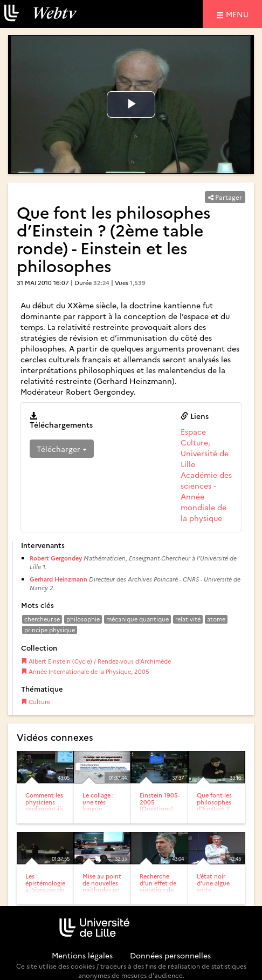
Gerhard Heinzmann (58, 579)
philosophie (83, 619)
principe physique (50, 630)
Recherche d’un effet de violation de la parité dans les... (159, 889)
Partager (225, 197)
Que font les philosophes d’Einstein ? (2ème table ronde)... (214, 808)
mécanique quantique (137, 619)
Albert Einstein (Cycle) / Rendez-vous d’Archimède (96, 661)
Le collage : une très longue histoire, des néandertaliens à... (104, 811)
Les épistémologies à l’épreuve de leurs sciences (47, 886)
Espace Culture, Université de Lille (205, 448)
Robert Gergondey (56, 558)
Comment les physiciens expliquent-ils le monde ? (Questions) (44, 808)
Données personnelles (170, 955)
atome (216, 619)
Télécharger (62, 449)
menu (239, 14)
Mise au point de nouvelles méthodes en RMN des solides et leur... (102, 892)
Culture (36, 702)
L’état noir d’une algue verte (213, 883)
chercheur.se (42, 619)
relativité (188, 619)
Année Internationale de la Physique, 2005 (85, 671)
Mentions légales (82, 955)
